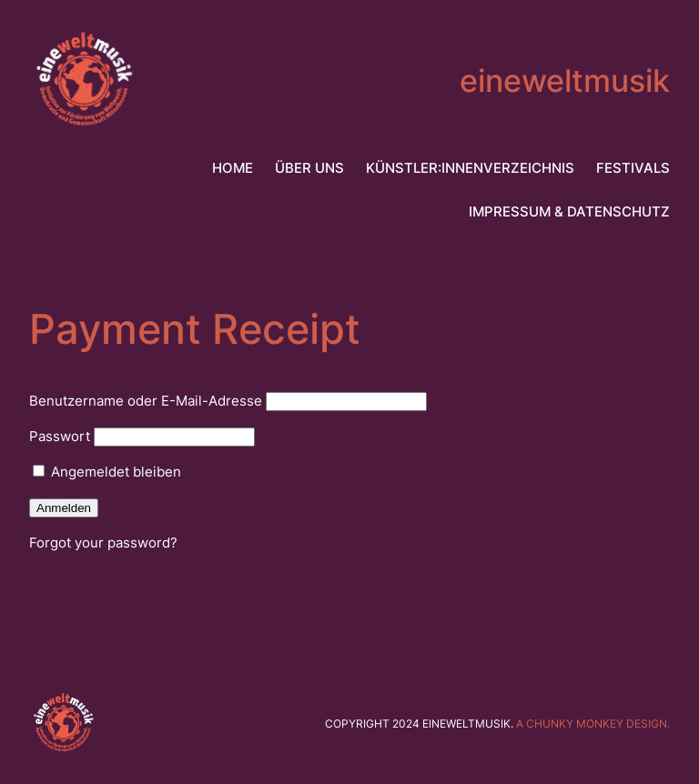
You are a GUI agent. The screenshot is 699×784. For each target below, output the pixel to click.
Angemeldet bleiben (107, 472)
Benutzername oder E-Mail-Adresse (146, 401)
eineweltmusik (565, 80)
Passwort (60, 436)
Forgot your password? (103, 543)
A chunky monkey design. (593, 724)
